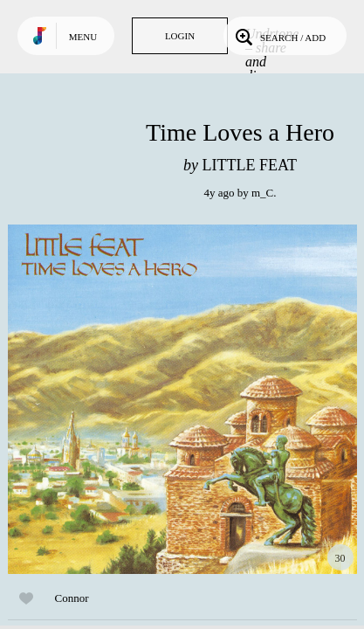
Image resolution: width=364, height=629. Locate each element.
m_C (262, 193)
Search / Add (279, 36)
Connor (72, 598)
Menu (83, 37)
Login (180, 36)
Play (182, 399)
